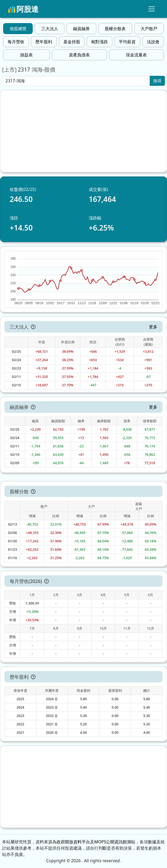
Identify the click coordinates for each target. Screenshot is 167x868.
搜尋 (157, 81)
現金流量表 (136, 55)
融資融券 (81, 29)
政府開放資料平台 (73, 842)
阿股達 (23, 9)
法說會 (153, 42)
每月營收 (16, 42)
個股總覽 (18, 29)
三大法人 (50, 29)
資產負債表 (79, 55)
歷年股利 (44, 42)
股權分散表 (115, 29)
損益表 (26, 55)
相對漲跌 (99, 42)
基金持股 (72, 42)
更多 (153, 327)
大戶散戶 (149, 29)
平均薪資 (127, 42)
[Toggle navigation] (152, 9)
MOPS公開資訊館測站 (115, 842)
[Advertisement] (83, 131)
